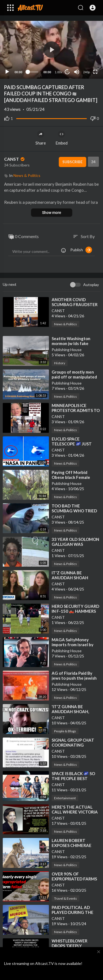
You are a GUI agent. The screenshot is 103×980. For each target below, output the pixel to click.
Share (41, 138)
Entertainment (65, 798)
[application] (51, 50)
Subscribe (72, 162)
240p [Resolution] (87, 72)
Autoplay (91, 285)
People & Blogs (65, 731)
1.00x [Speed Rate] (59, 72)
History (60, 363)
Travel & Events (66, 898)
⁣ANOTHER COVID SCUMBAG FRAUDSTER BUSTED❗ (75, 304)
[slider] (33, 72)
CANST (15, 159)
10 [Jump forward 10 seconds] (67, 72)
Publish (81, 250)
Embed (62, 138)
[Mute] (77, 72)
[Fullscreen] (95, 72)
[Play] (7, 72)
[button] (93, 8)
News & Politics (27, 175)
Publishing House (67, 350)
